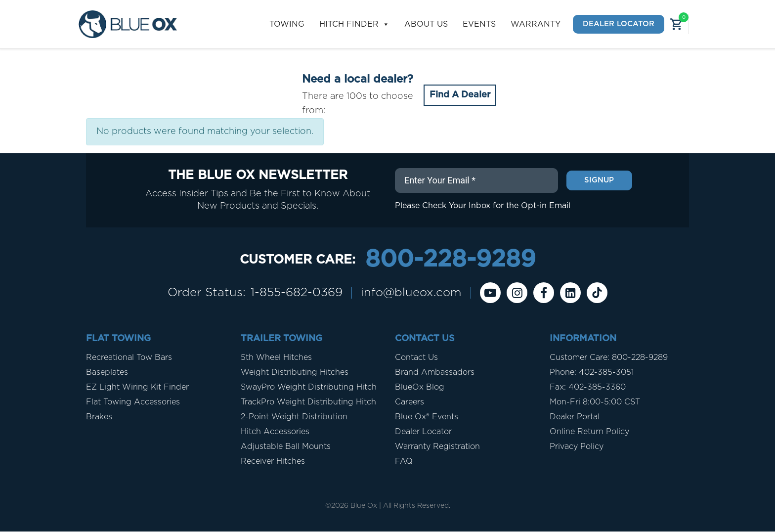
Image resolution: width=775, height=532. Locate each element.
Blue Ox (364, 506)
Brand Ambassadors (435, 373)
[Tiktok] (599, 293)
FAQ (404, 462)
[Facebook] (545, 293)
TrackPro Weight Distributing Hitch (308, 402)
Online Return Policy (589, 432)
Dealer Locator (619, 24)
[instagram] (518, 293)
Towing (287, 24)
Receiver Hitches (273, 462)
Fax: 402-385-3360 (588, 388)
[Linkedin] (572, 293)
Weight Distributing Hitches (295, 373)
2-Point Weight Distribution (294, 417)
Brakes (99, 417)
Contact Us (416, 358)
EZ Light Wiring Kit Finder (137, 388)
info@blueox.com (412, 293)
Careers (409, 402)
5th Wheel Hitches (276, 358)
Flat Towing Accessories (133, 402)
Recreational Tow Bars (129, 358)
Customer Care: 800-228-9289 (609, 358)
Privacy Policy (577, 447)
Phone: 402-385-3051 (592, 373)
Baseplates (107, 373)
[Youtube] (492, 293)
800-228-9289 (451, 260)
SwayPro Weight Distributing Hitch (309, 388)
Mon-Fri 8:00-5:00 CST (595, 402)
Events (479, 24)
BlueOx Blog (420, 388)
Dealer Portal (575, 417)
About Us (426, 24)
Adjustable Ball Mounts (286, 447)
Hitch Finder (354, 24)
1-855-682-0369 (296, 293)
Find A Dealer (460, 95)
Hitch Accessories (275, 432)
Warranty (536, 24)
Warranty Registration (437, 447)
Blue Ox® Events (427, 417)
